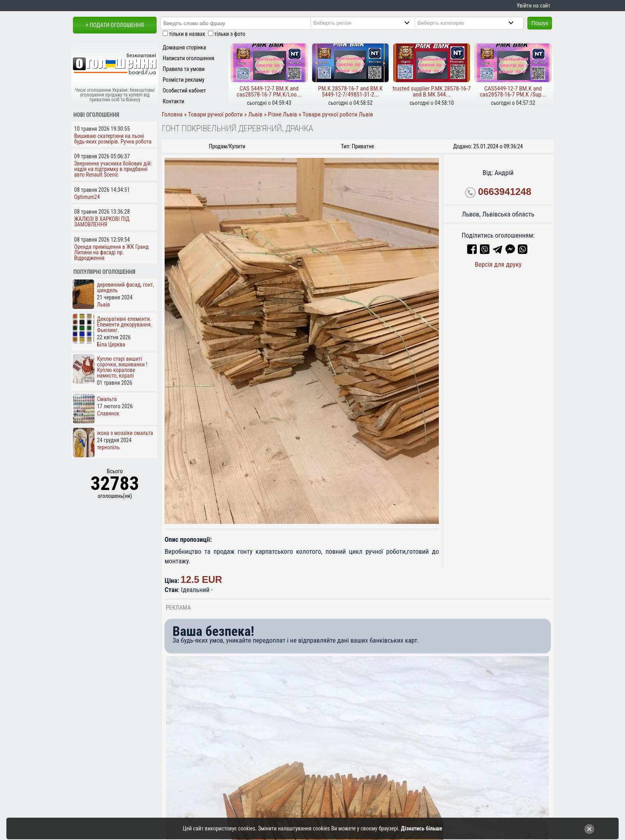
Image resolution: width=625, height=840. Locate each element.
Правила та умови (184, 69)
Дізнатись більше (422, 828)
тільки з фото (230, 34)
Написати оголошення (189, 58)
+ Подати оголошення (115, 25)
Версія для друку (498, 264)
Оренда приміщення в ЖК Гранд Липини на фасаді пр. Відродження (111, 252)
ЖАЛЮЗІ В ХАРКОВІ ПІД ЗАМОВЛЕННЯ (102, 222)
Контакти (173, 101)
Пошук (540, 23)
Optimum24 (87, 197)
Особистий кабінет (184, 90)
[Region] (368, 23)
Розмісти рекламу (184, 80)
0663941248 (504, 192)
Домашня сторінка (184, 47)
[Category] (472, 23)
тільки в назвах (187, 34)
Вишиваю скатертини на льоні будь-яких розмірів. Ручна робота (113, 139)
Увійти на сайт (533, 6)
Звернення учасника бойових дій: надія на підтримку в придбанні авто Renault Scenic (113, 169)
